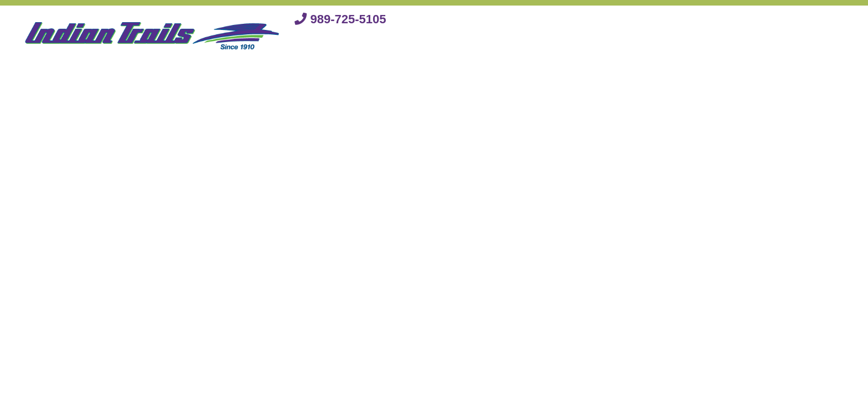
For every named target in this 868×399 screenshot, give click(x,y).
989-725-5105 (340, 19)
